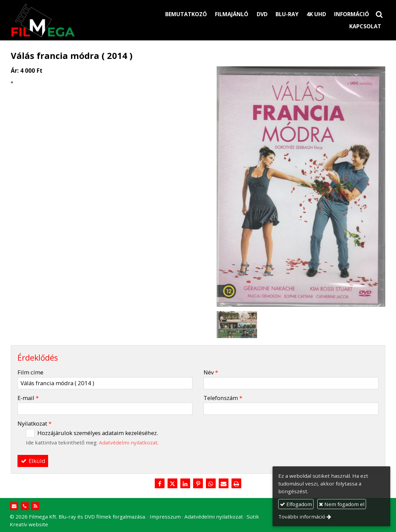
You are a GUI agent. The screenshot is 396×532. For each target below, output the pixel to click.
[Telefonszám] (25, 506)
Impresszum (165, 517)
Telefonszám (223, 398)
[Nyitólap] (66, 20)
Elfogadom (296, 504)
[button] (379, 14)
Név (211, 372)
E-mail (28, 398)
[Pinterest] (198, 484)
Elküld (33, 461)
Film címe (30, 372)
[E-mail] (223, 484)
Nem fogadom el (342, 504)
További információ (302, 517)
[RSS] (35, 506)
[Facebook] (160, 484)
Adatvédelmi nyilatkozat (128, 442)
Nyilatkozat (34, 423)
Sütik (253, 517)
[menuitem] (186, 14)
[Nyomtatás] (236, 484)
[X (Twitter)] (173, 484)
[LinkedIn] (185, 484)
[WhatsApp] (211, 484)
